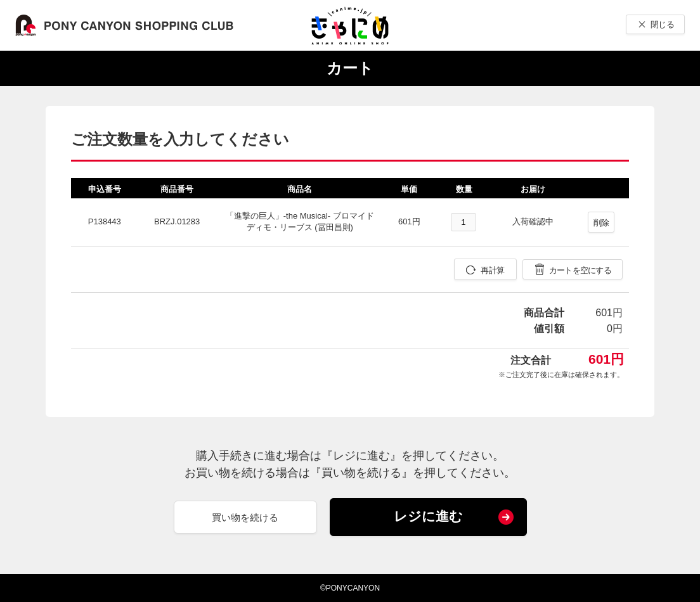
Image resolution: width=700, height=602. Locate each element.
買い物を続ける (245, 517)
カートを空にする (580, 270)
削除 (601, 223)
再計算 (492, 270)
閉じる (662, 24)
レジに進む (428, 516)
